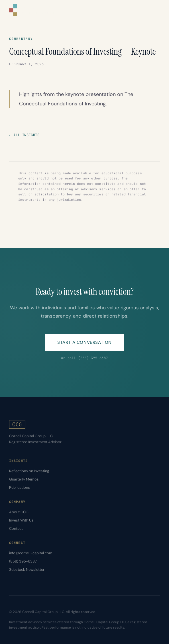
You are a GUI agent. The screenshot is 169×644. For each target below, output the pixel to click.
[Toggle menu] (155, 10)
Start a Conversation (84, 342)
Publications (20, 487)
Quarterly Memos (24, 479)
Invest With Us (21, 520)
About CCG (19, 512)
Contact (16, 529)
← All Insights (24, 135)
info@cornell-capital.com (31, 553)
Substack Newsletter (27, 570)
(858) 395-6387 (23, 561)
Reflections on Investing (29, 471)
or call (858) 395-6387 (84, 358)
